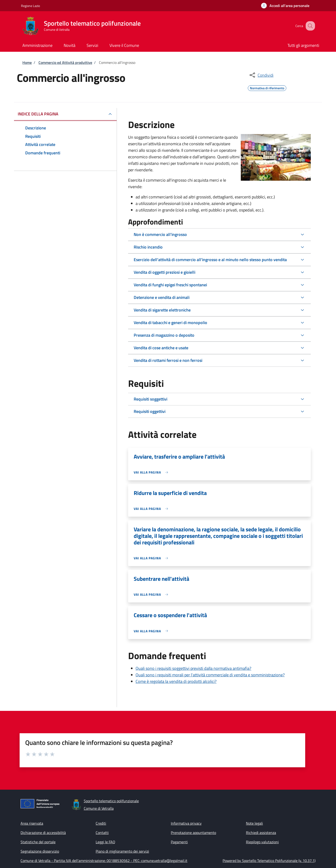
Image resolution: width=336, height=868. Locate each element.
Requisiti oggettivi (150, 411)
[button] (285, 6)
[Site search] (309, 26)
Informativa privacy (186, 823)
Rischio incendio (148, 247)
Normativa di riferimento (267, 87)
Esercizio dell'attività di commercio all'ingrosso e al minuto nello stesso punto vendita (210, 260)
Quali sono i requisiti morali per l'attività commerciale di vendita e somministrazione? (210, 675)
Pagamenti (179, 842)
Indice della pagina (38, 114)
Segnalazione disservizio (40, 851)
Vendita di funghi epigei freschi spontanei (170, 285)
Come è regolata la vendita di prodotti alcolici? (176, 681)
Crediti (101, 823)
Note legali (254, 823)
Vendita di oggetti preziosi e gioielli (164, 272)
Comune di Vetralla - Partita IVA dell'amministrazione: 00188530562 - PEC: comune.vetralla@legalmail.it (104, 861)
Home (27, 62)
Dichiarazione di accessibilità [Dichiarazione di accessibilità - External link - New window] (43, 833)
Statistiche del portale (38, 842)
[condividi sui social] (261, 75)
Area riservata (32, 823)
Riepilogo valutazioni (262, 842)
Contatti (102, 833)
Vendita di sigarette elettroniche (162, 310)
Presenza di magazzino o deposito (164, 335)
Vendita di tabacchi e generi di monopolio (170, 323)
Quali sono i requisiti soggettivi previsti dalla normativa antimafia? (193, 668)
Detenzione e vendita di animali (162, 297)
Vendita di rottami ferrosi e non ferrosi (168, 360)
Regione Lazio (30, 6)
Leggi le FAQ (105, 842)
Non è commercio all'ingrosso (160, 234)
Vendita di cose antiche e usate (161, 348)
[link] (152, 472)
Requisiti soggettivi (150, 399)
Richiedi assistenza (261, 833)
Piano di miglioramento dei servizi (122, 851)
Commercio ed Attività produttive (65, 62)
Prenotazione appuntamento (193, 833)
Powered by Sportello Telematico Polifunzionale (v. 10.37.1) (269, 861)
